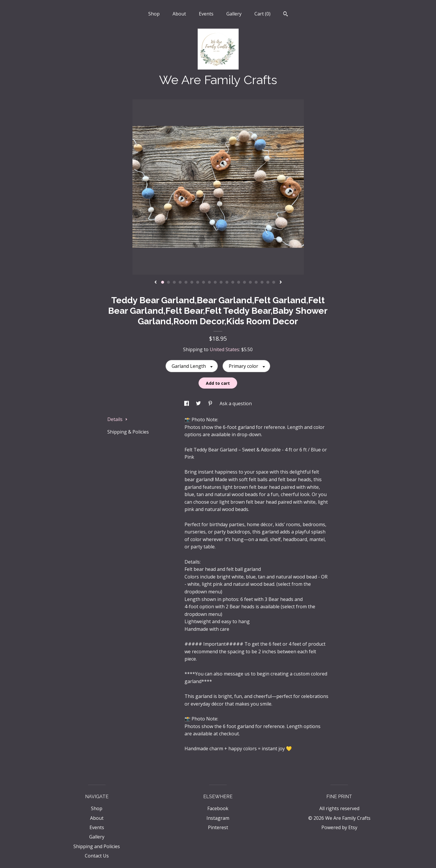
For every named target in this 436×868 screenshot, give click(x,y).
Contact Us (97, 856)
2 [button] (168, 282)
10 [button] (215, 282)
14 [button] (239, 282)
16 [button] (250, 282)
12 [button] (227, 282)
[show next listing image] (281, 283)
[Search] (286, 15)
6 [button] (192, 282)
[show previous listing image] (156, 283)
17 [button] (256, 282)
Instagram (218, 818)
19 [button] (268, 282)
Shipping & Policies (128, 432)
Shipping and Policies (97, 846)
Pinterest (218, 827)
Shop (154, 14)
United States (224, 349)
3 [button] (174, 282)
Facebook (218, 808)
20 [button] (274, 282)
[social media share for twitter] (199, 403)
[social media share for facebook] (187, 403)
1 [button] (163, 282)
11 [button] (221, 282)
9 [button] (209, 282)
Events (206, 14)
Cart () (262, 14)
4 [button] (180, 282)
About (179, 14)
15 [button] (244, 282)
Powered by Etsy (339, 827)
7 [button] (198, 282)
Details (117, 419)
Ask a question (236, 403)
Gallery (234, 14)
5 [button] (186, 282)
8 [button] (204, 282)
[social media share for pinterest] (211, 403)
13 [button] (233, 282)
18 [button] (262, 282)
